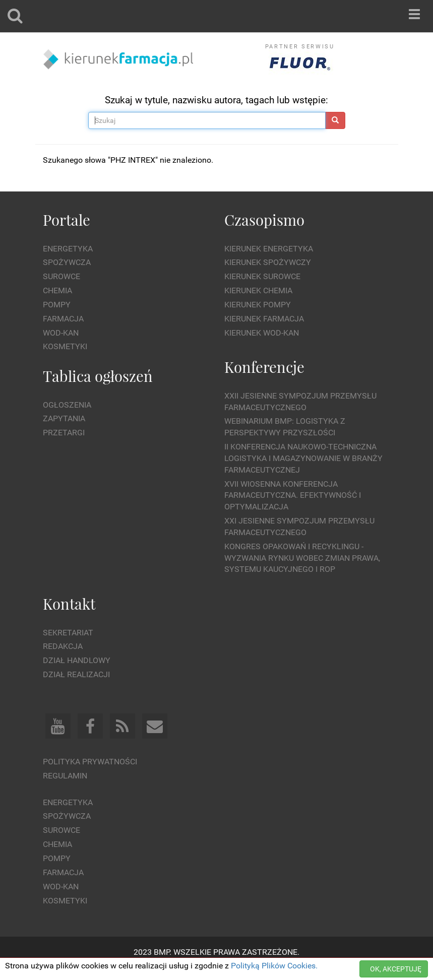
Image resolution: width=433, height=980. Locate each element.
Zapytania (64, 418)
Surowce (61, 276)
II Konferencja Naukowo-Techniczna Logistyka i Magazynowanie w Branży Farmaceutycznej (303, 458)
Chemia (57, 290)
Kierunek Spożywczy (268, 262)
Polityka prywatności (90, 762)
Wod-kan (61, 333)
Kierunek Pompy (258, 305)
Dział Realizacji (76, 674)
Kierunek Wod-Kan (262, 333)
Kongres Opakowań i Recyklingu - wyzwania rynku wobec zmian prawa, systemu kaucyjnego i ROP (302, 558)
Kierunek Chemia (258, 290)
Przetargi (64, 433)
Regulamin (65, 776)
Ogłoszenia (67, 405)
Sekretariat (68, 633)
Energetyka (68, 249)
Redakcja (63, 646)
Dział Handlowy (77, 660)
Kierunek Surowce (262, 276)
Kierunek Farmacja (264, 319)
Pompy (57, 305)
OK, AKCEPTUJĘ (396, 969)
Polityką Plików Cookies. (274, 966)
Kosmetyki (65, 346)
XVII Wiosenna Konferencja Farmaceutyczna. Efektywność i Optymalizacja (293, 496)
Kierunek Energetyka (269, 249)
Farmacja (63, 319)
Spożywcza (67, 262)
